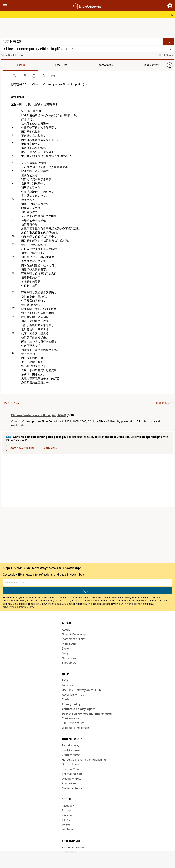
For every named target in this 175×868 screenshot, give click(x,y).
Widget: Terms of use (75, 728)
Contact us (69, 699)
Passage (9, 65)
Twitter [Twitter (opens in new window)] (66, 825)
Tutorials (67, 685)
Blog (65, 653)
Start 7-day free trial (22, 448)
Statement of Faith (74, 639)
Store (65, 648)
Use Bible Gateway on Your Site (82, 690)
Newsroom (69, 658)
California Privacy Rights (79, 709)
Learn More (50, 448)
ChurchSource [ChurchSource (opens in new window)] (71, 755)
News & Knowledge (74, 634)
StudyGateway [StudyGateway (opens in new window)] (71, 750)
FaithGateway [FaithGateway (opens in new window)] (71, 745)
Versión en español (74, 847)
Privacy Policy (131, 604)
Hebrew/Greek (45, 65)
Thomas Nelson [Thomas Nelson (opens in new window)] (72, 774)
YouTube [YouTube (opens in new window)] (67, 829)
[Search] (168, 41)
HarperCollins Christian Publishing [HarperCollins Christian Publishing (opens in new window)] (84, 760)
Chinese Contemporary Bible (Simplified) (39, 415)
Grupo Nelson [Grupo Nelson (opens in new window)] (71, 764)
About (66, 630)
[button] (170, 6)
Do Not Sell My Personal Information (87, 714)
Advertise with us (73, 695)
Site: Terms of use (73, 723)
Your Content (68, 65)
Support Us (69, 663)
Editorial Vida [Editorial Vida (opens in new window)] (70, 769)
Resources (25, 65)
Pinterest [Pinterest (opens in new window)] (68, 815)
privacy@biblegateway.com (18, 607)
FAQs (65, 680)
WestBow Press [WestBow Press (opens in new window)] (72, 779)
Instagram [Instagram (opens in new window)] (69, 810)
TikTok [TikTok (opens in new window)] (66, 820)
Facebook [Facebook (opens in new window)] (68, 806)
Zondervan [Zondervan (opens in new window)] (69, 783)
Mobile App (69, 644)
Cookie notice (71, 718)
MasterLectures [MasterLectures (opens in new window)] (72, 788)
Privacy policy (71, 704)
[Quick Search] (81, 41)
